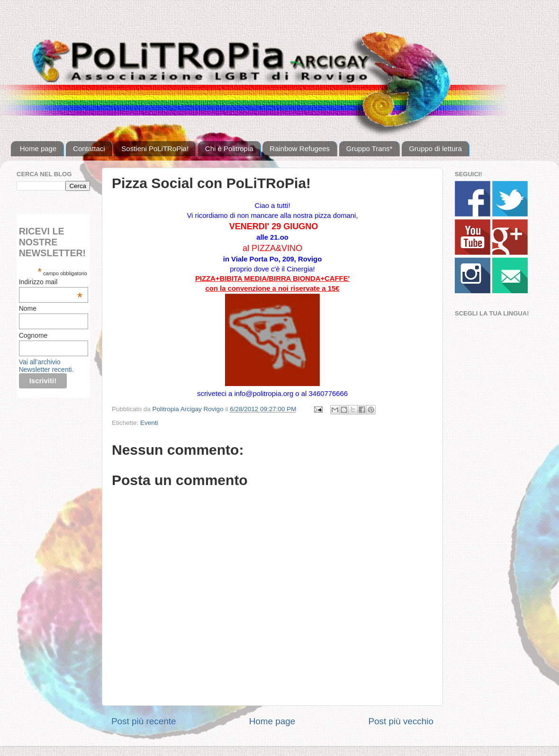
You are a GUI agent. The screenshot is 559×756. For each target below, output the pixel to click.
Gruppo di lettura (435, 148)
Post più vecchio (401, 721)
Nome (28, 308)
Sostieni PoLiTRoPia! (155, 148)
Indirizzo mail (51, 282)
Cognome (33, 335)
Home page (38, 148)
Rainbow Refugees (300, 148)
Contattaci (89, 148)
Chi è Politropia (229, 148)
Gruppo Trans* (370, 148)
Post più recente (144, 721)
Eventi (149, 423)
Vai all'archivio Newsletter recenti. (46, 366)
